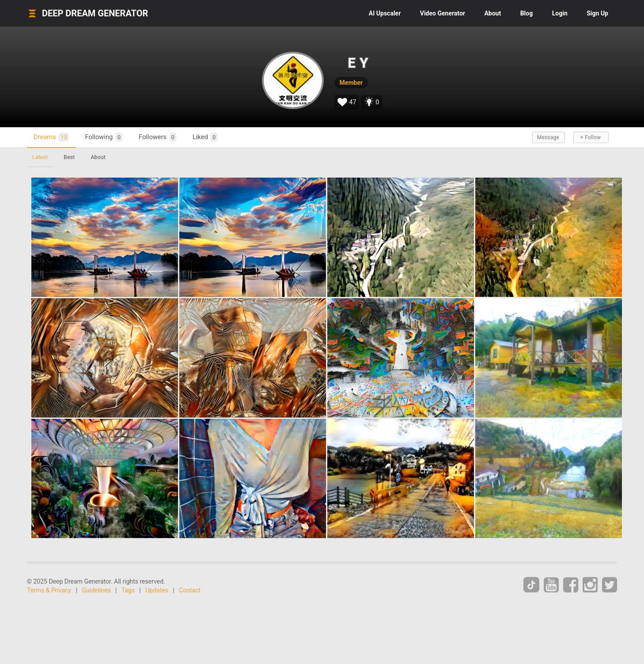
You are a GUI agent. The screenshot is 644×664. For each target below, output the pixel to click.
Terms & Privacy (49, 590)
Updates (157, 590)
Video (443, 13)
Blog (527, 13)
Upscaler (385, 13)
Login (560, 13)
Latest (40, 157)
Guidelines (97, 590)
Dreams (51, 137)
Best (69, 157)
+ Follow (591, 137)
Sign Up (597, 13)
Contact (190, 590)
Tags (128, 590)
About (492, 13)
